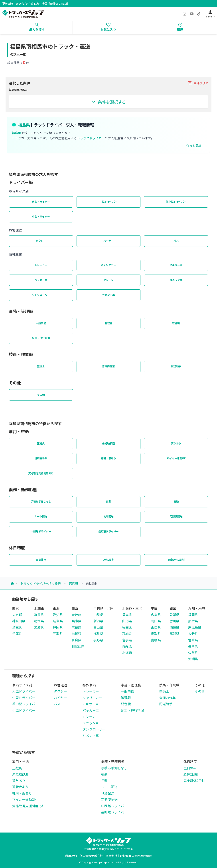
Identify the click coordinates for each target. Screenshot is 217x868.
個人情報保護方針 (91, 856)
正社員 (41, 443)
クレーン (108, 280)
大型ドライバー (41, 202)
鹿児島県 (195, 627)
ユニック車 (176, 280)
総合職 (176, 323)
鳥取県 (156, 633)
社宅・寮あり (108, 458)
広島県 (156, 615)
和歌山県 (78, 646)
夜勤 (108, 501)
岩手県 (127, 640)
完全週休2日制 (176, 560)
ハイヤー (108, 241)
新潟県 (98, 621)
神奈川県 (19, 621)
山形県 (127, 621)
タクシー (41, 241)
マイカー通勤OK (176, 458)
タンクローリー (41, 295)
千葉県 (17, 633)
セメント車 (108, 295)
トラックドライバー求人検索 (41, 583)
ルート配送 (41, 516)
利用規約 (71, 856)
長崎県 (193, 646)
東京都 (17, 615)
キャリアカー (108, 265)
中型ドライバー (109, 202)
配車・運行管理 (41, 338)
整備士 (41, 366)
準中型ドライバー (176, 202)
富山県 (98, 627)
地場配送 (108, 516)
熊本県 (193, 621)
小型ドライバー (41, 216)
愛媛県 (174, 615)
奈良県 (76, 640)
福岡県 (193, 615)
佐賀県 (193, 653)
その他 (41, 395)
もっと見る (194, 145)
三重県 (58, 633)
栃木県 (39, 621)
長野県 (98, 640)
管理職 (109, 323)
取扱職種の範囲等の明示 (136, 856)
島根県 (156, 640)
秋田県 (127, 627)
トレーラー (41, 265)
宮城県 (127, 633)
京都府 (76, 627)
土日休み (41, 560)
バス (176, 241)
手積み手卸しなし (41, 501)
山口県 (156, 627)
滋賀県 (76, 633)
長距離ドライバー (108, 531)
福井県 (98, 633)
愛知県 (58, 615)
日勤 (176, 501)
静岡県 (58, 627)
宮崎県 (193, 640)
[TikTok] (199, 14)
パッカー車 (41, 280)
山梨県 (98, 615)
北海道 (127, 653)
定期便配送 (176, 516)
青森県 (127, 646)
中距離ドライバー (41, 531)
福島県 (73, 583)
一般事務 (41, 323)
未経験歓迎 (108, 443)
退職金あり (41, 458)
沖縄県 (193, 659)
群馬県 (39, 615)
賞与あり (176, 443)
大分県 (193, 633)
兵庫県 (76, 621)
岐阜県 (58, 621)
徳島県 (174, 627)
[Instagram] (185, 14)
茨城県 (39, 627)
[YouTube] (192, 14)
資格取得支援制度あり (41, 473)
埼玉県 (17, 627)
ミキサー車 (176, 265)
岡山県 (156, 621)
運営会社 (111, 856)
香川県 (174, 621)
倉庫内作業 (108, 366)
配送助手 (176, 366)
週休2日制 (109, 560)
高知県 (174, 633)
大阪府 (76, 615)
